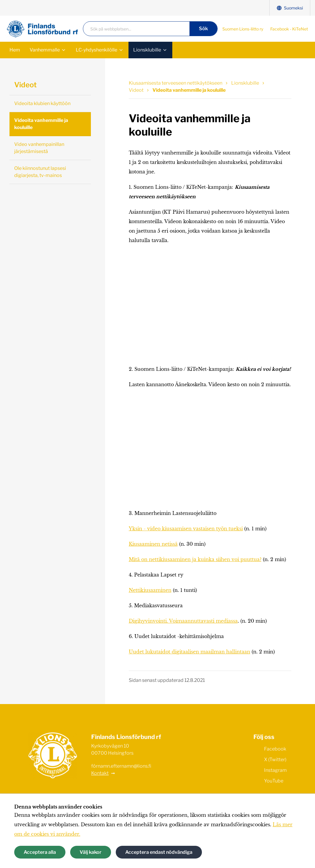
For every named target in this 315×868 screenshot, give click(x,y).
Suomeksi (290, 8)
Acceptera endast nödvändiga (159, 852)
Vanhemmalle (45, 50)
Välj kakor (91, 852)
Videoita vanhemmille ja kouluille (41, 124)
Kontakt (100, 773)
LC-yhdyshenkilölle (97, 50)
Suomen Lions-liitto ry (243, 29)
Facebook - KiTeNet (289, 29)
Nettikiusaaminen (150, 590)
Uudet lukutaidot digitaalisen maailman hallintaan (189, 652)
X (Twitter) (270, 759)
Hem (15, 50)
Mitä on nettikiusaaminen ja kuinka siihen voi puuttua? (195, 559)
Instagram (270, 770)
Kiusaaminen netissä (153, 544)
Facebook (270, 748)
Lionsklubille (147, 50)
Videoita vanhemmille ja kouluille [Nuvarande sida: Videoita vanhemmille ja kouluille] (189, 90)
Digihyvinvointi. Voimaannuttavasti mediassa (183, 621)
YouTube (268, 780)
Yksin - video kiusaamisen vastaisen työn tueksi (186, 529)
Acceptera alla (40, 852)
